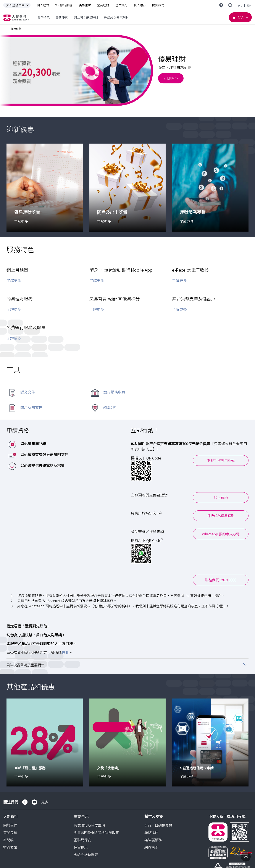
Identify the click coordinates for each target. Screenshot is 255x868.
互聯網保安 (82, 840)
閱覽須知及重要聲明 (89, 825)
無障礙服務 (153, 840)
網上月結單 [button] (17, 270)
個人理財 (43, 5)
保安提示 (81, 847)
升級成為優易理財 (221, 516)
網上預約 (221, 497)
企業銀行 (121, 5)
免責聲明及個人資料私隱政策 (96, 832)
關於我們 (158, 5)
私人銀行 (140, 5)
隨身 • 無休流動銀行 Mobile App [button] (121, 270)
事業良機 (10, 832)
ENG (240, 6)
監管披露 (10, 847)
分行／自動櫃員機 (158, 825)
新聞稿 (8, 840)
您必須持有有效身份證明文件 (44, 454)
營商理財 (103, 5)
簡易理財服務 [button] (19, 298)
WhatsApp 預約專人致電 (221, 534)
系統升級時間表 (86, 854)
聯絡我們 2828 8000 (221, 580)
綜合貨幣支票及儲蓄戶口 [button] (196, 298)
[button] (127, 664)
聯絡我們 (151, 832)
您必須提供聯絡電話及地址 (42, 465)
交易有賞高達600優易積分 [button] (115, 298)
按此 (65, 652)
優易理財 (85, 5)
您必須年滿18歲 (33, 443)
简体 (249, 6)
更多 (45, 802)
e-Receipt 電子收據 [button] (190, 270)
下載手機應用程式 (221, 460)
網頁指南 (151, 847)
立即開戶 (171, 78)
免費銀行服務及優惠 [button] (26, 327)
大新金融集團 (18, 5)
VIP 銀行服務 (64, 5)
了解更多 (14, 280)
